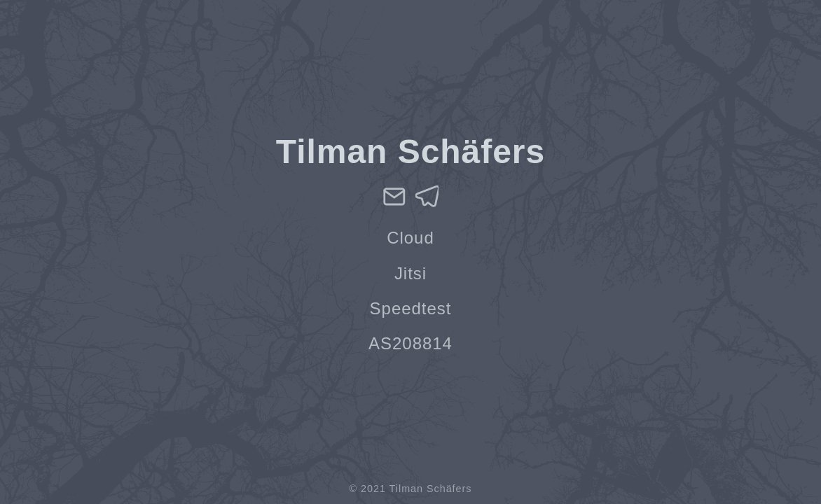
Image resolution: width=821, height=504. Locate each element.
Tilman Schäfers (431, 489)
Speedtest (411, 308)
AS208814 (410, 343)
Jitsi (410, 273)
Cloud (410, 238)
